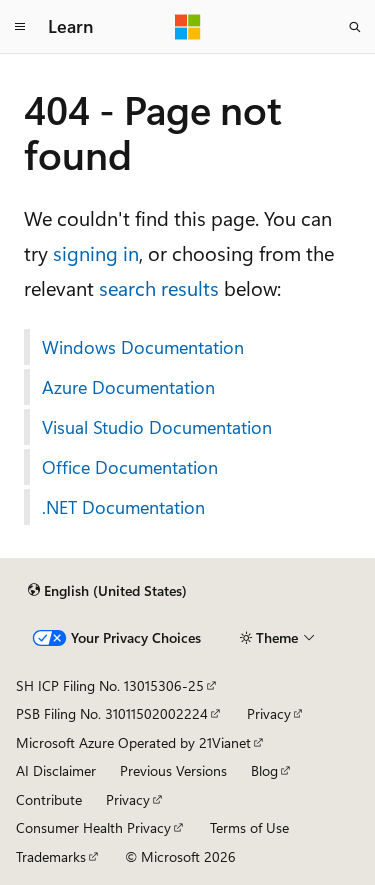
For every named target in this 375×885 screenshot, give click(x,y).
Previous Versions (173, 770)
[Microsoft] (188, 27)
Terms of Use (249, 827)
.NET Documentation (123, 507)
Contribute (49, 799)
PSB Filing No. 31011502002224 (112, 713)
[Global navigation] (20, 27)
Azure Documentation (128, 387)
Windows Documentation (143, 347)
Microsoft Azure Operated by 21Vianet (133, 742)
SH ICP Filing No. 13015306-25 (110, 685)
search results (159, 287)
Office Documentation (130, 467)
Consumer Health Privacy (93, 827)
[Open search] (355, 27)
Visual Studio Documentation (157, 427)
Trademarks (51, 856)
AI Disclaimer (56, 770)
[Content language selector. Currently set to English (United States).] (107, 591)
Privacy (269, 713)
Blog (264, 770)
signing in (96, 252)
